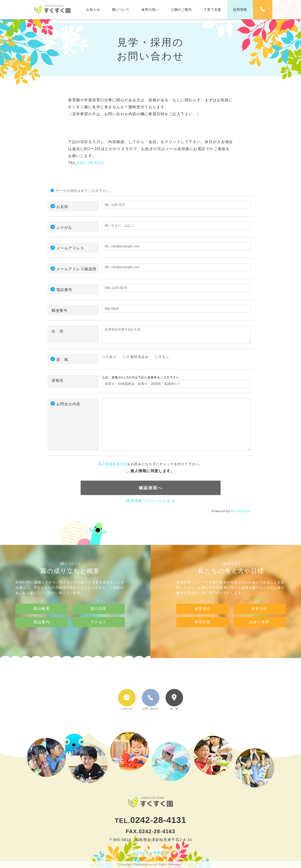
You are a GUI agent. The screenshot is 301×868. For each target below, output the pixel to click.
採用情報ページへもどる (149, 501)
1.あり (109, 357)
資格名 (58, 380)
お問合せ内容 (68, 404)
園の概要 (42, 626)
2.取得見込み (136, 357)
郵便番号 (60, 311)
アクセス (99, 639)
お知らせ (93, 10)
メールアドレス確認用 (76, 269)
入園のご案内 (181, 10)
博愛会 (149, 853)
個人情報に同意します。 (150, 471)
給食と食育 (259, 639)
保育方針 (259, 626)
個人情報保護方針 (113, 464)
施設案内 (42, 639)
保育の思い (150, 10)
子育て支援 (212, 10)
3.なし (162, 357)
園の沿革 (99, 626)
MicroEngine (241, 511)
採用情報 (240, 10)
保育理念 (202, 626)
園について (121, 10)
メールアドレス (70, 248)
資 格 (62, 360)
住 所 (58, 331)
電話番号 (64, 290)
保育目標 (202, 639)
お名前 (62, 207)
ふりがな (64, 227)
